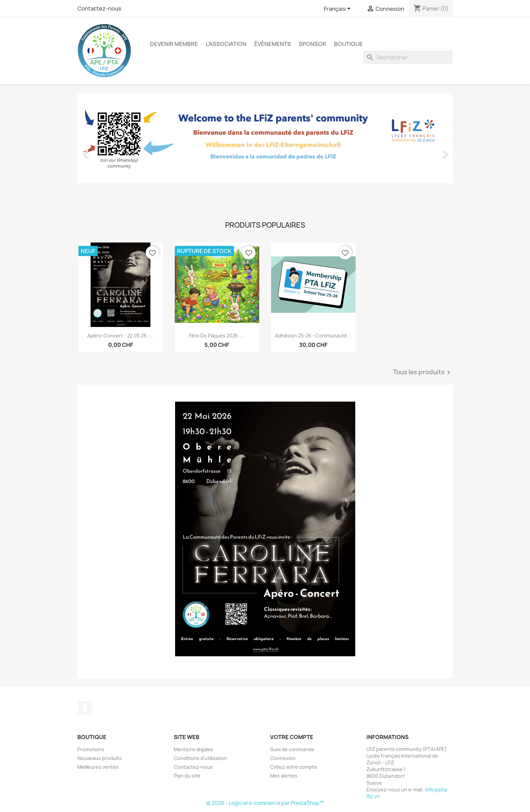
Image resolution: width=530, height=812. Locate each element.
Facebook (85, 708)
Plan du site (187, 776)
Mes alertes (284, 776)
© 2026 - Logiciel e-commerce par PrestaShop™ (265, 803)
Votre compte (292, 737)
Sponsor (312, 44)
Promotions (91, 749)
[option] (265, 150)
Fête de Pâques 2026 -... (217, 336)
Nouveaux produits (100, 758)
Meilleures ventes (98, 767)
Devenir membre (174, 44)
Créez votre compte (294, 767)
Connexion (283, 758)
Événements (273, 44)
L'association (226, 44)
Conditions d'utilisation (200, 758)
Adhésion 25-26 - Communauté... (313, 336)
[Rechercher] (408, 57)
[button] (106, 150)
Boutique (348, 44)
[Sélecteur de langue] (338, 9)
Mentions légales (194, 749)
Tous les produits (423, 373)
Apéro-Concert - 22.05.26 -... (121, 336)
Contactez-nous (99, 8)
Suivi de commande (292, 749)
